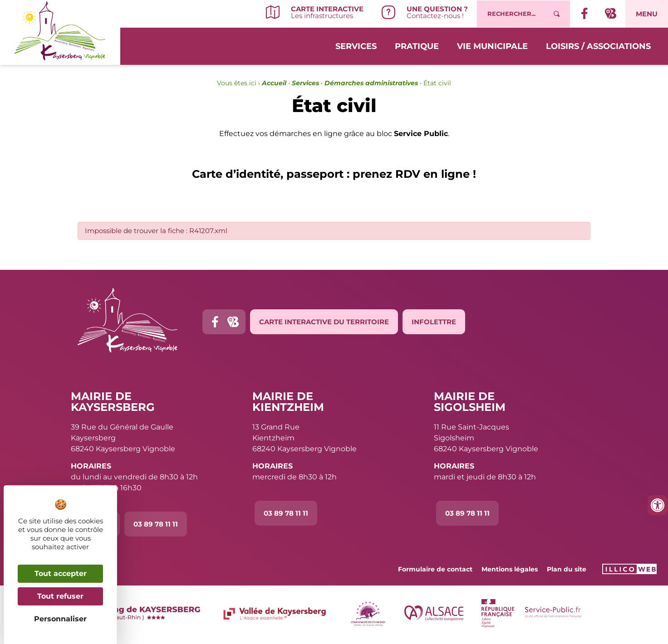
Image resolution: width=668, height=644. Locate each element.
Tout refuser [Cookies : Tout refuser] (60, 596)
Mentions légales (510, 569)
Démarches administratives (371, 83)
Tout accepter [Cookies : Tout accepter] (61, 573)
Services (356, 46)
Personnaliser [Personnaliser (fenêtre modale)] (60, 619)
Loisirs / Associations (598, 46)
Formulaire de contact (435, 569)
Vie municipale (492, 46)
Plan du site (567, 569)
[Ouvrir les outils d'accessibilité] (658, 505)
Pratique (417, 46)
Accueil (274, 83)
